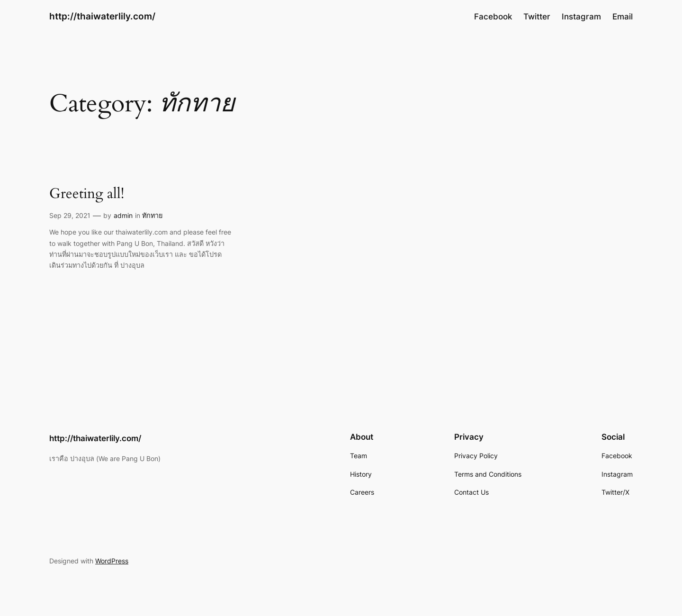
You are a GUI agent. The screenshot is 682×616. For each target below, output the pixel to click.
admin (123, 215)
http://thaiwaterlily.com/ (102, 16)
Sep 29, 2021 (70, 215)
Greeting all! (87, 194)
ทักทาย (152, 215)
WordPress (112, 561)
